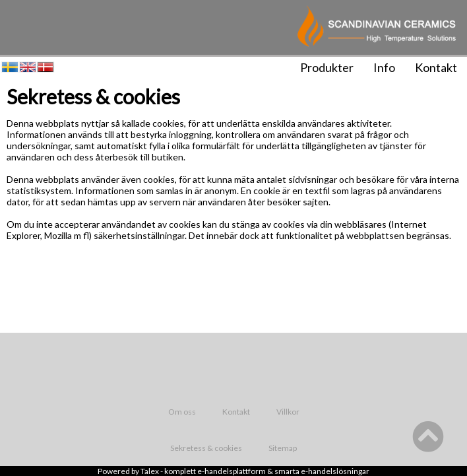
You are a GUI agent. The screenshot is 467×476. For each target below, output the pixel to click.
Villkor (288, 412)
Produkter (327, 67)
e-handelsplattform (232, 471)
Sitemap (283, 448)
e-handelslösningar (335, 471)
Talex (150, 471)
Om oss (182, 412)
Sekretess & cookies (206, 448)
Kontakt (436, 67)
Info (384, 67)
